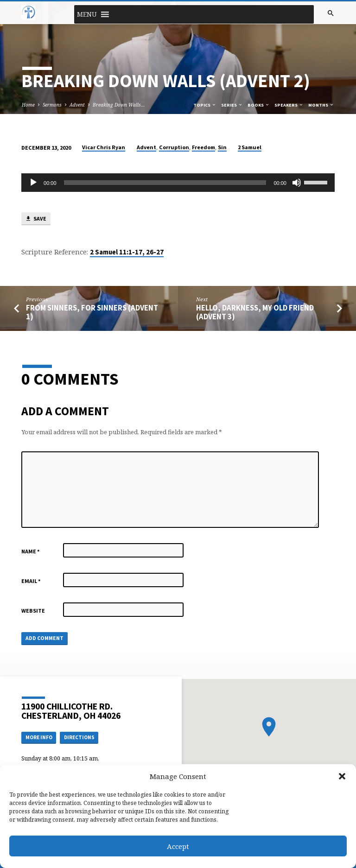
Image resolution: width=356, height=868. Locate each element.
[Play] (33, 183)
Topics (205, 105)
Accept (178, 846)
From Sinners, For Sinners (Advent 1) (92, 312)
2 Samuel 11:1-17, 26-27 (127, 252)
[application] (178, 183)
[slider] (165, 183)
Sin (222, 147)
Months (321, 105)
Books (259, 105)
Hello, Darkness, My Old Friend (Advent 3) (255, 312)
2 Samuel (250, 147)
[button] (342, 776)
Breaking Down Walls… (119, 105)
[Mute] (297, 183)
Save (36, 219)
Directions (79, 737)
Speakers (289, 105)
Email (31, 581)
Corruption (174, 147)
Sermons (52, 105)
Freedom (203, 147)
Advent (77, 105)
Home (28, 105)
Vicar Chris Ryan (104, 147)
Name (31, 551)
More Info (39, 737)
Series (232, 105)
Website (33, 611)
